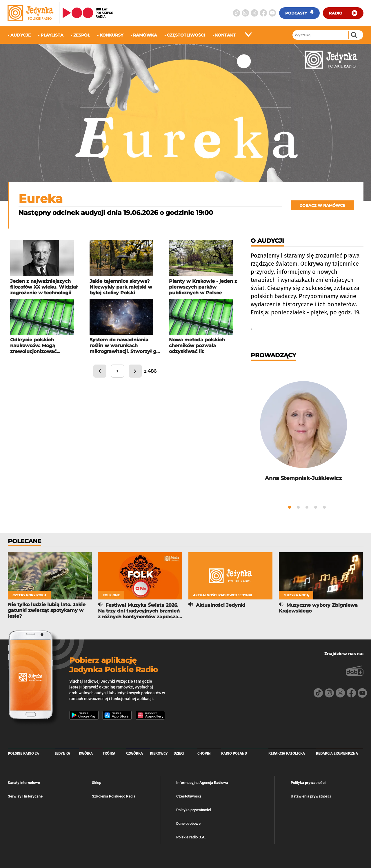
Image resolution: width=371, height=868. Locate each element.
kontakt (225, 35)
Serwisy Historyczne (25, 795)
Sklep (97, 781)
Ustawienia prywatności (311, 795)
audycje (21, 35)
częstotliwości (186, 35)
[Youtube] (272, 13)
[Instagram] (245, 13)
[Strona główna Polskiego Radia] (88, 13)
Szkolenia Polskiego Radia (114, 795)
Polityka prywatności (194, 808)
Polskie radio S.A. (191, 836)
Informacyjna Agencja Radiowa (202, 781)
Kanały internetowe (24, 781)
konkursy (111, 35)
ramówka (145, 35)
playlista (52, 35)
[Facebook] (263, 13)
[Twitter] (254, 13)
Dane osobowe (188, 822)
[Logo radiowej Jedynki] (32, 13)
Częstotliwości (189, 795)
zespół (82, 35)
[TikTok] (237, 13)
